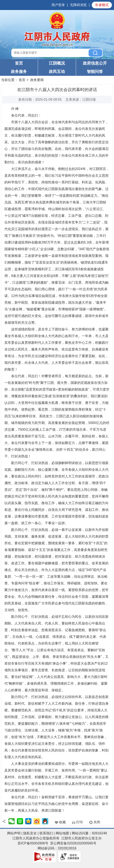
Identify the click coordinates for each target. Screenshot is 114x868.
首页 (19, 63)
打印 (80, 822)
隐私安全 (30, 833)
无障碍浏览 (78, 5)
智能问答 (95, 72)
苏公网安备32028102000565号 (73, 843)
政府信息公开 (95, 63)
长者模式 (102, 5)
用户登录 (58, 5)
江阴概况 (57, 63)
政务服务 (19, 72)
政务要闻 (37, 80)
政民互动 (57, 72)
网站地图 (62, 833)
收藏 (62, 822)
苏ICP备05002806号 (33, 843)
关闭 (97, 822)
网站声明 (14, 833)
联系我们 (46, 833)
